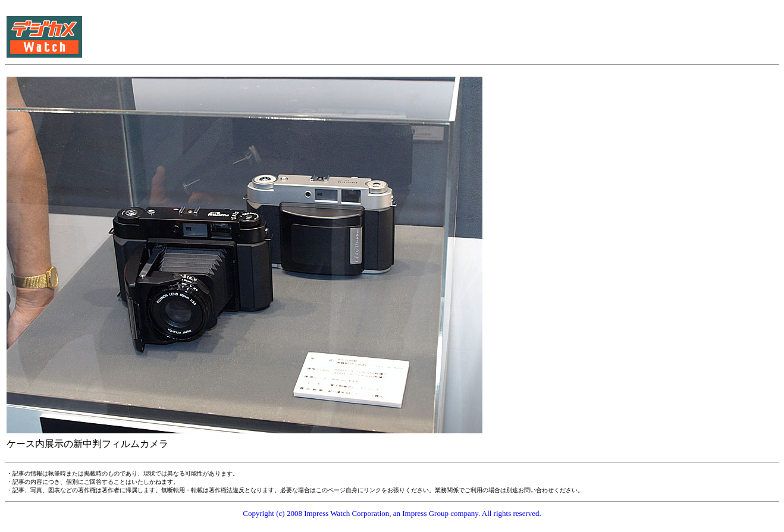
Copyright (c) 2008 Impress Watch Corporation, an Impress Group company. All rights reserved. (392, 513)
